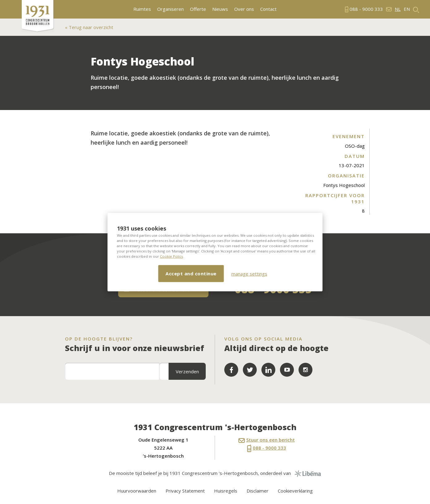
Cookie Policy (172, 256)
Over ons (244, 9)
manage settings (249, 273)
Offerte (198, 9)
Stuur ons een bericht (267, 440)
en (407, 9)
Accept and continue (191, 273)
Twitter (250, 370)
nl (398, 9)
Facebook (231, 370)
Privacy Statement (185, 491)
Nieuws (220, 9)
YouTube (287, 370)
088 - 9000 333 (267, 448)
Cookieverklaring (295, 491)
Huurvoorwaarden (137, 491)
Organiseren (170, 9)
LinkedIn (268, 370)
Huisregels (226, 491)
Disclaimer (258, 491)
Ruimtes (142, 9)
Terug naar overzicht (90, 27)
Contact (268, 9)
